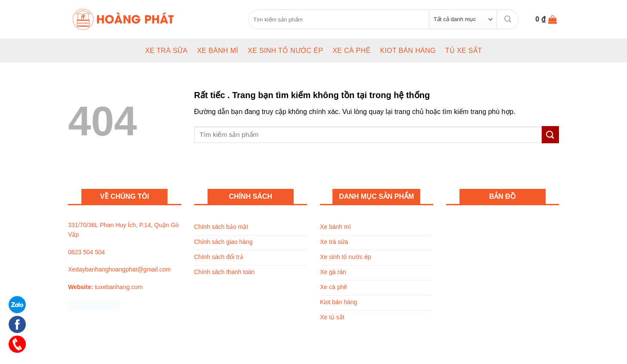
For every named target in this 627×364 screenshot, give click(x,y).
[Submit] (508, 19)
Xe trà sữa (166, 51)
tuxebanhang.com (119, 287)
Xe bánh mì (217, 51)
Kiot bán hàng (408, 51)
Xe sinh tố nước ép (285, 51)
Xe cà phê (351, 51)
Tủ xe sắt (464, 51)
